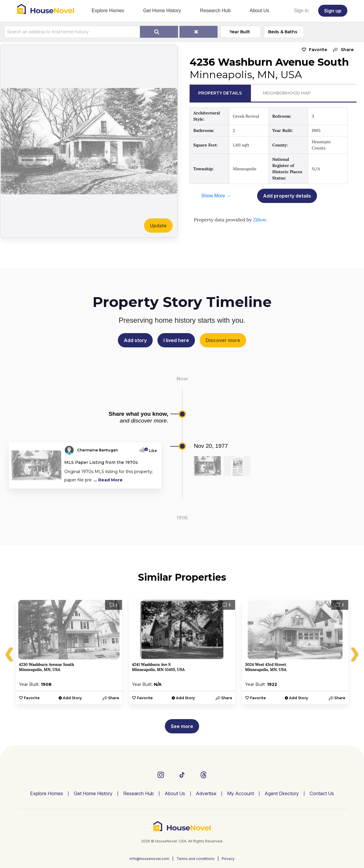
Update (158, 226)
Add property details (287, 196)
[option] (69, 652)
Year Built (240, 32)
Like (151, 451)
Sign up (333, 11)
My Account (240, 793)
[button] (342, 50)
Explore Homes (108, 11)
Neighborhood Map (287, 93)
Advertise (206, 793)
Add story (135, 340)
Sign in (301, 11)
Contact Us (322, 793)
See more (182, 726)
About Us (260, 11)
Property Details (220, 93)
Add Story (72, 698)
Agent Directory (282, 793)
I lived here (176, 340)
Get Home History (162, 11)
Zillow (260, 220)
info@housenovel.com (149, 859)
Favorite (318, 50)
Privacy (228, 859)
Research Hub (215, 11)
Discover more (223, 340)
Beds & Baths (283, 32)
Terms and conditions (196, 859)
